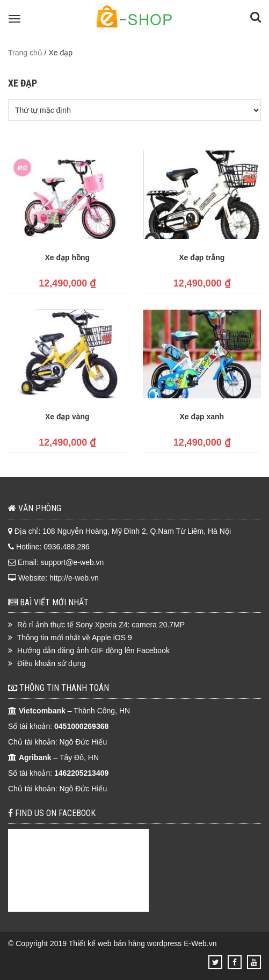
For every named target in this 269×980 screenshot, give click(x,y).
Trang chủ (25, 53)
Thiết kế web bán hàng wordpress (125, 943)
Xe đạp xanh (202, 417)
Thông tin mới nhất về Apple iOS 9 (75, 638)
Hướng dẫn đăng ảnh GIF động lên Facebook (93, 650)
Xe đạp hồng (67, 257)
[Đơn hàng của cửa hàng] (134, 110)
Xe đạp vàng (67, 417)
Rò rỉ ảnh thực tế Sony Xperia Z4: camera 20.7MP (101, 625)
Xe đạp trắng (202, 257)
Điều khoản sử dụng (51, 663)
